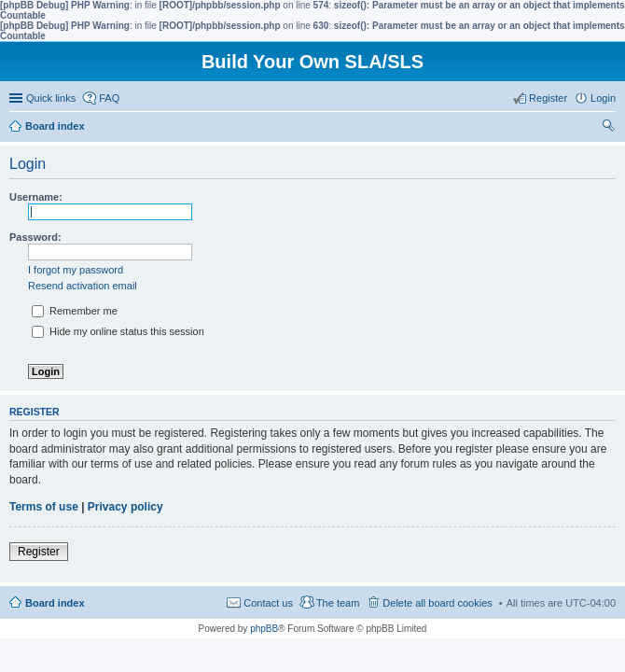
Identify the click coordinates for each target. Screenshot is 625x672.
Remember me (75, 311)
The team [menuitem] (338, 603)
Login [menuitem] (603, 98)
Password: (35, 237)
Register (39, 552)
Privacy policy (125, 507)
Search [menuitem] (608, 128)
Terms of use (44, 507)
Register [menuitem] (548, 98)
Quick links (51, 98)
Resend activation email (83, 286)
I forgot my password (76, 270)
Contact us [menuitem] (268, 603)
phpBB (264, 629)
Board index (55, 603)
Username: (36, 197)
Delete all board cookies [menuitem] (437, 603)
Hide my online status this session (118, 331)
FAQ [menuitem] (109, 98)
